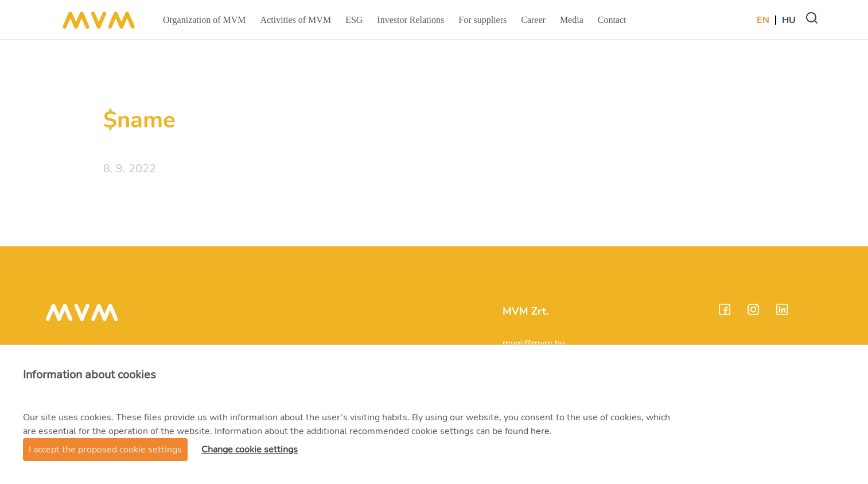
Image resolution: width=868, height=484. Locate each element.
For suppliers (482, 23)
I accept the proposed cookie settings (105, 450)
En (763, 20)
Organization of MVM (204, 23)
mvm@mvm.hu (534, 343)
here (540, 431)
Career (534, 23)
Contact (613, 23)
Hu (789, 20)
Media (573, 23)
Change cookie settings (250, 450)
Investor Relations (410, 23)
